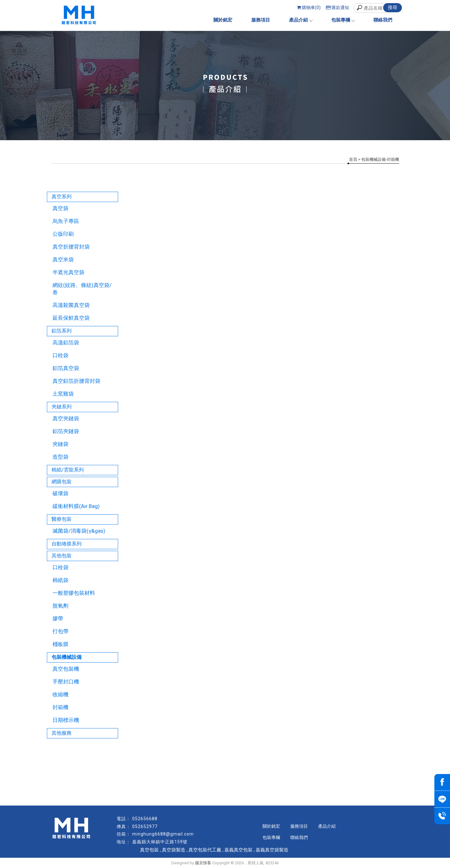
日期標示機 (66, 720)
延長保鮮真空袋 (71, 318)
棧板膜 (60, 644)
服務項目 (261, 20)
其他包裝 (62, 556)
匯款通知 (337, 7)
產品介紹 (301, 20)
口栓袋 (60, 355)
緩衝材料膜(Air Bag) (76, 506)
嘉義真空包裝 (238, 850)
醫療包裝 (62, 519)
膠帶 (58, 619)
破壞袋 (60, 493)
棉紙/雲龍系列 (68, 470)
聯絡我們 (383, 20)
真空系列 (62, 197)
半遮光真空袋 (68, 272)
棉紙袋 (60, 580)
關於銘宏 (223, 20)
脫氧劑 (60, 606)
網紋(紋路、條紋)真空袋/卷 (82, 289)
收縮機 (60, 694)
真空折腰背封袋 (71, 247)
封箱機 (60, 707)
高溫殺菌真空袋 (71, 305)
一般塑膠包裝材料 (74, 593)
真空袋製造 (174, 850)
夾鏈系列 (62, 407)
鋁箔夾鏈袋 (66, 431)
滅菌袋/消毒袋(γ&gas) (79, 531)
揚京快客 (203, 863)
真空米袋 (63, 259)
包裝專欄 (343, 20)
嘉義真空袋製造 (272, 850)
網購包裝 (62, 482)
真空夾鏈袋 (66, 418)
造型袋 (60, 457)
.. (246, 863)
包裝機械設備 (67, 657)
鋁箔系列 (62, 331)
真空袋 (60, 208)
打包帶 (60, 631)
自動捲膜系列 (67, 544)
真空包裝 (149, 850)
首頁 (353, 159)
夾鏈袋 (60, 444)
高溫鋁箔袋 (66, 343)
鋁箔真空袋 (66, 368)
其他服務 (62, 733)
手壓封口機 (66, 682)
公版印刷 (63, 234)
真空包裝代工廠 (205, 850)
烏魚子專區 (66, 221)
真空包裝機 (66, 669)
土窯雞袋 (63, 394)
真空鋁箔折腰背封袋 (76, 381)
